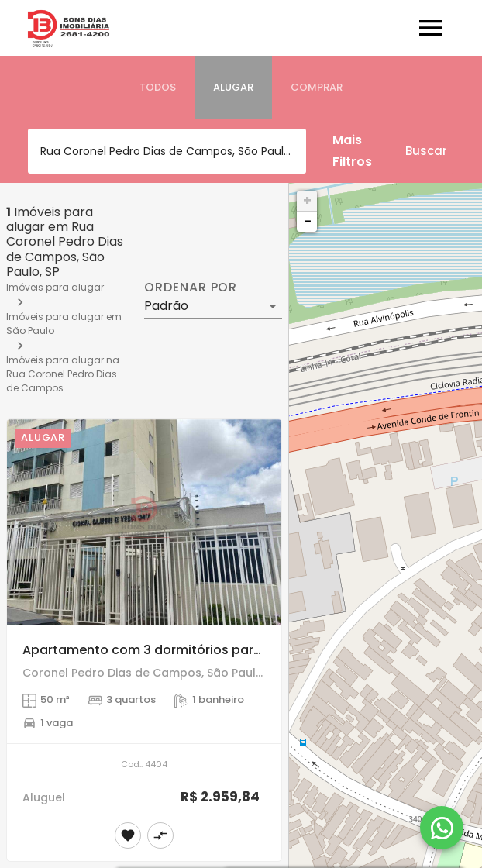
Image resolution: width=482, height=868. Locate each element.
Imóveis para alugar (55, 287)
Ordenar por (191, 288)
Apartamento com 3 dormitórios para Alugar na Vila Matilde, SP (223, 650)
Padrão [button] (166, 306)
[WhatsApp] (442, 828)
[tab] (158, 88)
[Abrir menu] (431, 28)
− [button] (308, 221)
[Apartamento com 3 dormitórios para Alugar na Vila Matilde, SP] (144, 522)
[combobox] (167, 151)
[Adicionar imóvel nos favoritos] (128, 835)
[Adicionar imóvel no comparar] (160, 835)
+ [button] (307, 200)
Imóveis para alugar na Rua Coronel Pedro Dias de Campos (63, 374)
